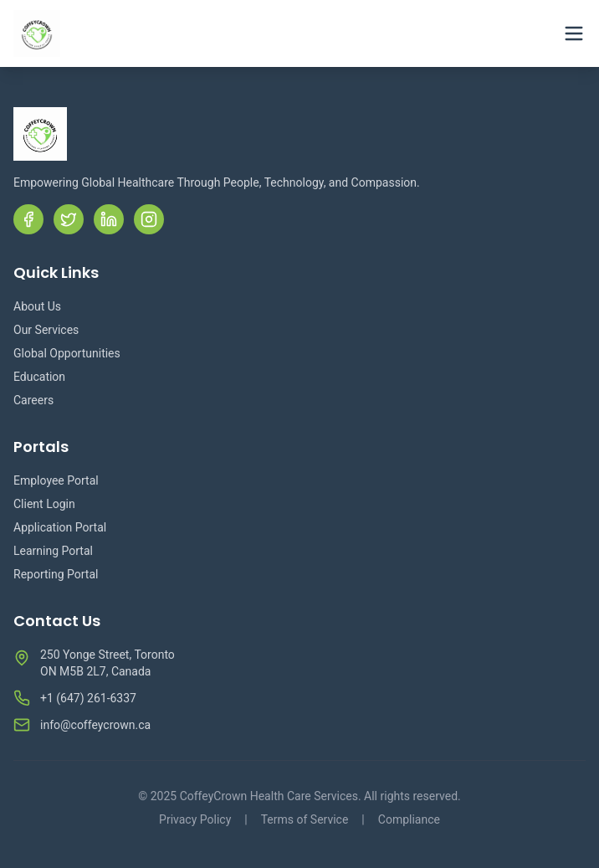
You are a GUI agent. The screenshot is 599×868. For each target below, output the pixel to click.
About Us (37, 306)
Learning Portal (53, 551)
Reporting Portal (56, 574)
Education (39, 377)
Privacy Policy (195, 819)
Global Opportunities (67, 353)
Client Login (44, 504)
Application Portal (60, 527)
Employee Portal (56, 480)
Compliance (409, 819)
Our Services (46, 330)
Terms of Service (305, 819)
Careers (33, 400)
